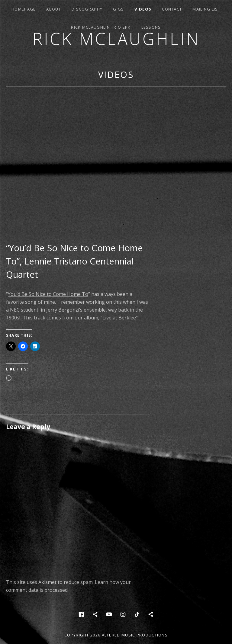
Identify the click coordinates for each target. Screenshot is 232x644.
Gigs (118, 9)
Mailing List (206, 9)
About (54, 9)
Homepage (24, 9)
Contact (172, 9)
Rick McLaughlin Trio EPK (101, 27)
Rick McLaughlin (116, 38)
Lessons (151, 27)
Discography (87, 9)
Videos (143, 9)
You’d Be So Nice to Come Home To (48, 294)
